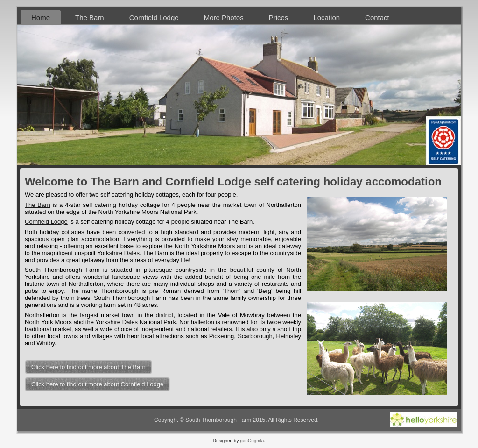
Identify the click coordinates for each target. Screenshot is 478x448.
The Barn (38, 205)
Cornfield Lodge (46, 222)
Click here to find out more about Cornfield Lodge (97, 384)
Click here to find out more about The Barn (88, 367)
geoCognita (252, 441)
